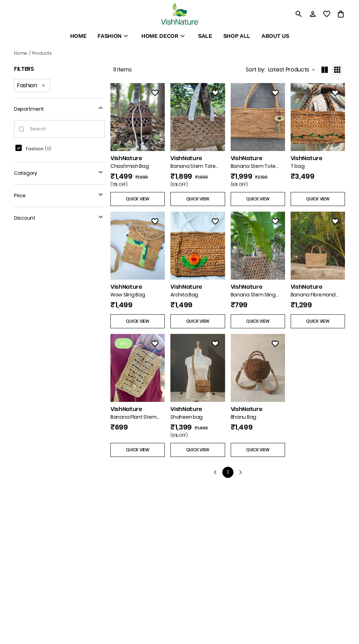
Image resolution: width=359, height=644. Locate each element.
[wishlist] (327, 14)
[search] (299, 14)
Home (21, 53)
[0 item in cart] (341, 14)
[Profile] (313, 14)
